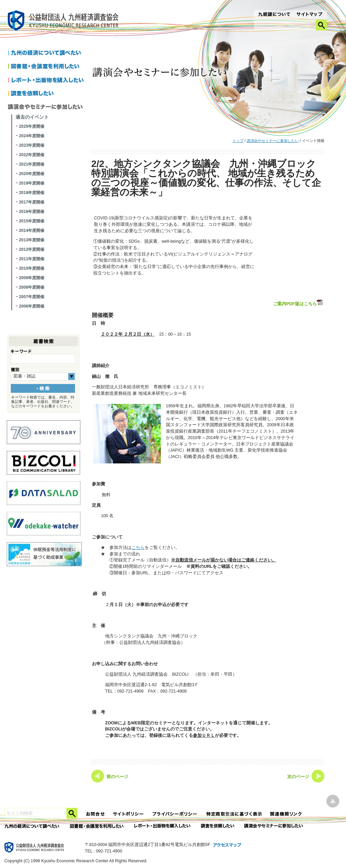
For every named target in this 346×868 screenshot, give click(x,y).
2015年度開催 (32, 221)
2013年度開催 (32, 240)
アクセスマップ (227, 845)
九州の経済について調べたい (47, 53)
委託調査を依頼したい (218, 826)
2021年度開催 (32, 164)
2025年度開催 (32, 126)
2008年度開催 (32, 287)
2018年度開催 (32, 193)
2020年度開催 (32, 174)
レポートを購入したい (47, 80)
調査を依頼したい (47, 94)
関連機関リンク (286, 814)
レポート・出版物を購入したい (163, 826)
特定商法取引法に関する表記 (234, 814)
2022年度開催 (32, 155)
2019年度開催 (32, 183)
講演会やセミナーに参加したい (273, 141)
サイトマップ (310, 15)
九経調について (274, 15)
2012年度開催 (32, 249)
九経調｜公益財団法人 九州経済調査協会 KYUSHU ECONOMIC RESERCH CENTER (65, 21)
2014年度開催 (32, 231)
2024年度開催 (32, 136)
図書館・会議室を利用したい (47, 67)
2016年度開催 (32, 212)
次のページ (298, 777)
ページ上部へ (333, 801)
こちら (138, 548)
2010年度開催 (32, 268)
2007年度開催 (32, 297)
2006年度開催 (32, 306)
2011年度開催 (32, 259)
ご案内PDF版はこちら (298, 303)
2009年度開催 (32, 278)
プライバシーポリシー (175, 814)
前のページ (117, 777)
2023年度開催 (32, 145)
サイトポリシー (129, 814)
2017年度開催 (32, 202)
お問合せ (96, 814)
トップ (238, 141)
